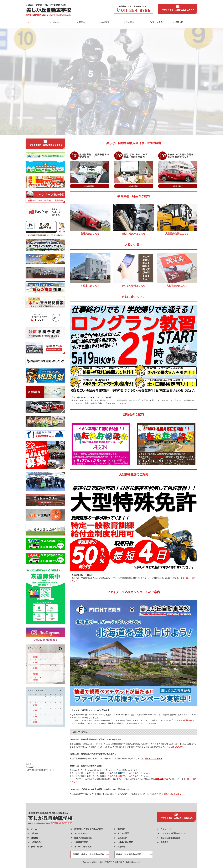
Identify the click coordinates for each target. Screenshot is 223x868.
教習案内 (81, 22)
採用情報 (179, 22)
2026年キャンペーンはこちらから (141, 723)
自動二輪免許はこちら (134, 234)
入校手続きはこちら (177, 286)
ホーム (31, 22)
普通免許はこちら (90, 234)
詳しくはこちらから (175, 747)
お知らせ (56, 22)
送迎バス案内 (156, 22)
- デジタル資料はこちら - (134, 286)
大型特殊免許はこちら (177, 234)
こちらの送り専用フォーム (119, 776)
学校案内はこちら (90, 286)
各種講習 (105, 22)
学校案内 (130, 22)
